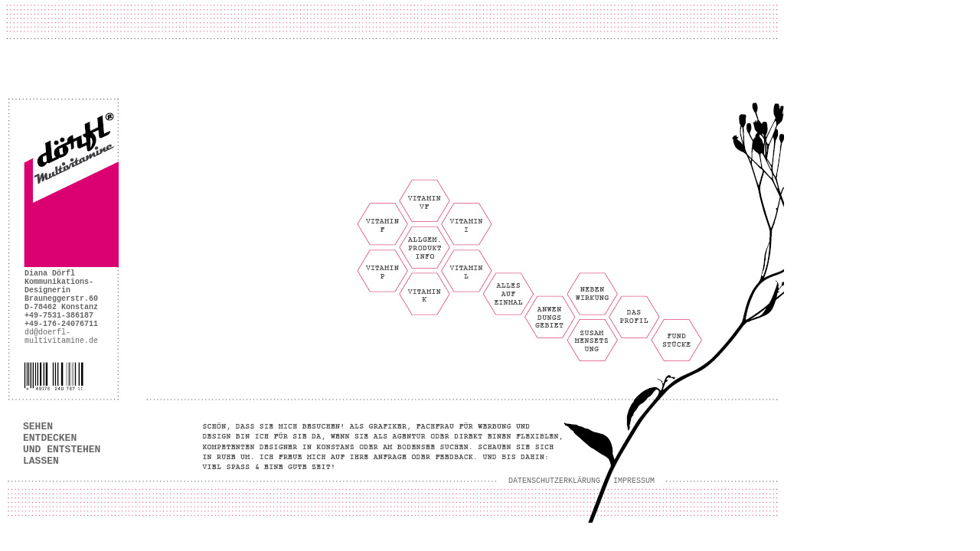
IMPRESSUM (634, 481)
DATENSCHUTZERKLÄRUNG (554, 481)
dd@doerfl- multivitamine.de (61, 337)
